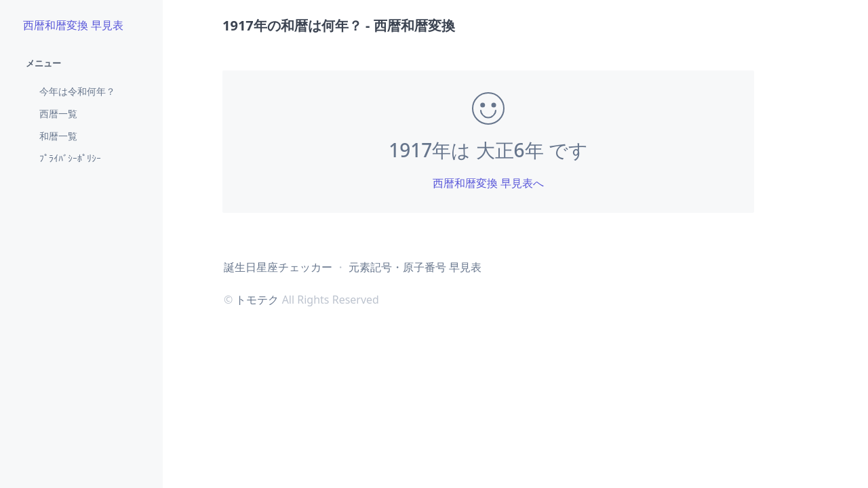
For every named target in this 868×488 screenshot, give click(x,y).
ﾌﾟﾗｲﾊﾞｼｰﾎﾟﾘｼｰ (70, 158)
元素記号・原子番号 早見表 (415, 267)
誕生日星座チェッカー (278, 267)
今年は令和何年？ (77, 91)
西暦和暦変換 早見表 (73, 25)
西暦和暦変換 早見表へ (488, 183)
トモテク (257, 300)
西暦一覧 (58, 114)
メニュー (43, 63)
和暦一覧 (58, 136)
